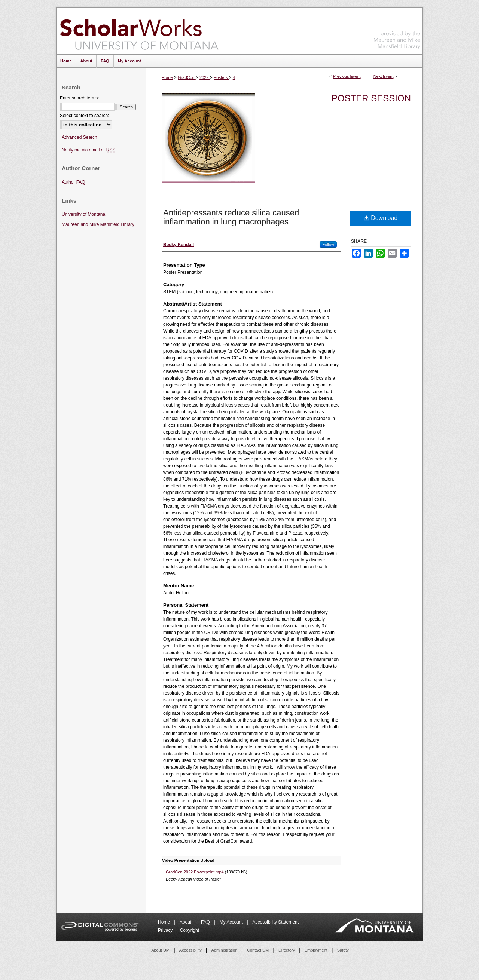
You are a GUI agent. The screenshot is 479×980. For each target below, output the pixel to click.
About (186, 922)
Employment (316, 950)
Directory (287, 950)
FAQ (206, 922)
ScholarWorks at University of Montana (139, 31)
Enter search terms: (80, 98)
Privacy (166, 930)
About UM (160, 950)
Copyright (190, 930)
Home (167, 77)
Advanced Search (80, 137)
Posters (221, 77)
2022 (205, 77)
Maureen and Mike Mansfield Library (397, 30)
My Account (232, 922)
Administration (225, 950)
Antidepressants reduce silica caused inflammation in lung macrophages (231, 217)
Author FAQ (74, 182)
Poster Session (371, 98)
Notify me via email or (89, 150)
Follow (328, 244)
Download (381, 218)
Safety (343, 950)
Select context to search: (84, 116)
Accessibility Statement (276, 922)
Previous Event (347, 76)
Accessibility (190, 950)
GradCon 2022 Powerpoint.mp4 (195, 872)
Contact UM (258, 950)
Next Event (384, 76)
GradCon (187, 77)
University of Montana (83, 214)
